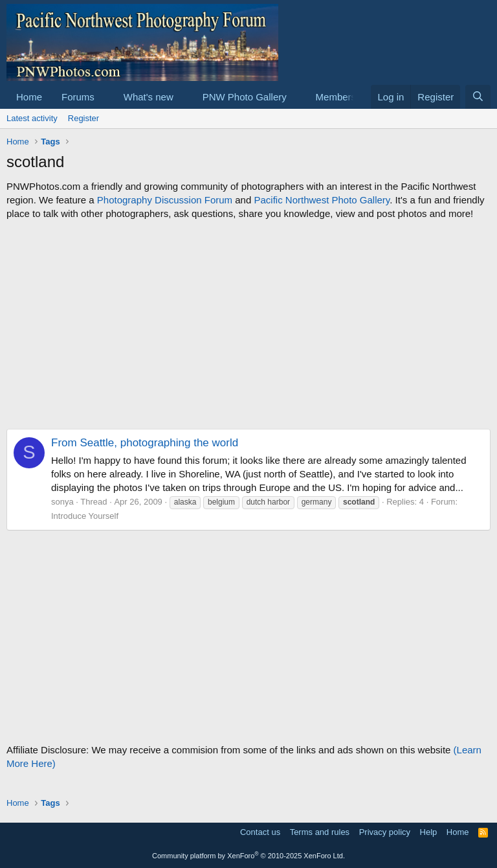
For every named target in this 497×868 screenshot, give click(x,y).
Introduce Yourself (85, 516)
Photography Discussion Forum (165, 200)
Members (336, 97)
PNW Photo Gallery (245, 97)
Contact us (260, 832)
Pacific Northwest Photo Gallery (322, 200)
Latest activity (32, 118)
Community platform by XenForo (248, 856)
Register (83, 118)
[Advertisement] (248, 325)
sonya (62, 502)
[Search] (478, 97)
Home (29, 97)
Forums (78, 97)
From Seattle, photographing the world (145, 443)
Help (429, 832)
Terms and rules (320, 832)
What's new (149, 97)
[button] (105, 97)
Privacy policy (385, 832)
